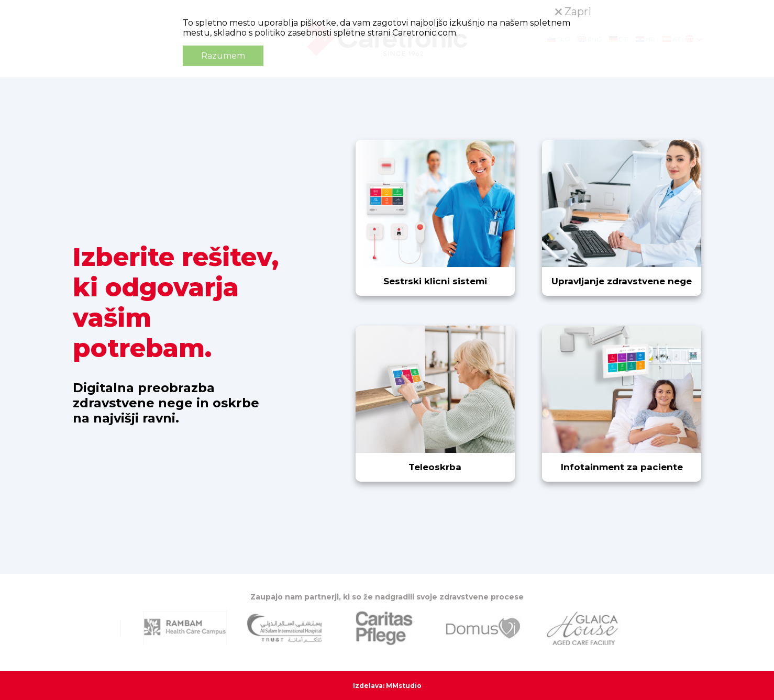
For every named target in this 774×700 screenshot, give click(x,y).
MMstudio (404, 686)
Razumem (223, 56)
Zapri (573, 12)
